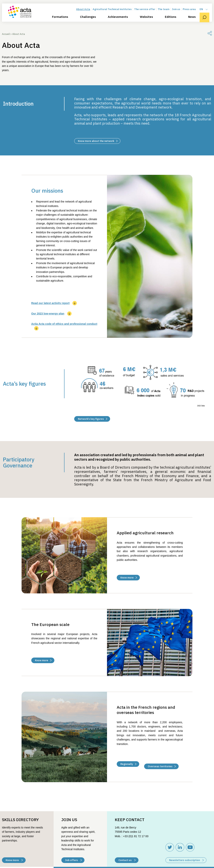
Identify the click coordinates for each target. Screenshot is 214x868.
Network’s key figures (93, 419)
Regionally (128, 762)
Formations (63, 22)
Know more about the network (98, 141)
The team (166, 14)
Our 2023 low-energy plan (51, 314)
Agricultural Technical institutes (115, 14)
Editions (173, 22)
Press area (192, 14)
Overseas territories (162, 762)
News (195, 22)
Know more (129, 578)
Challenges (91, 22)
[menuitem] (206, 14)
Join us (179, 14)
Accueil (6, 34)
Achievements (121, 22)
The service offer (147, 14)
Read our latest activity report (54, 303)
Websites (149, 22)
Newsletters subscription (187, 855)
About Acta (86, 14)
